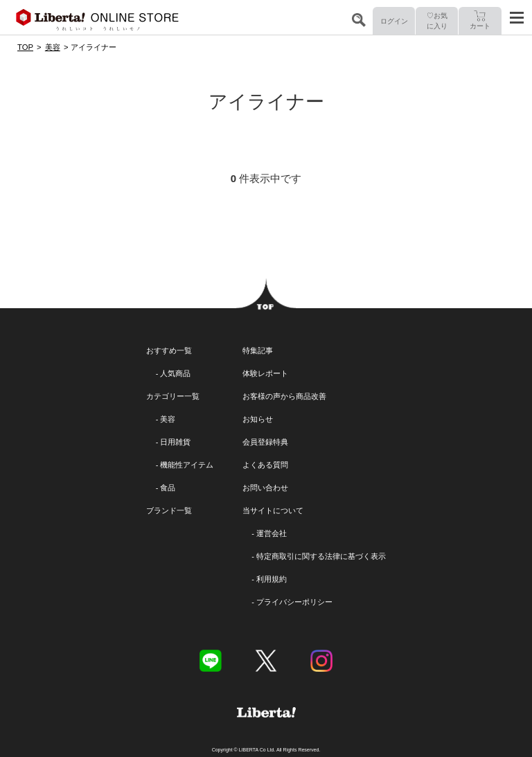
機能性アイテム (187, 465)
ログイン (394, 21)
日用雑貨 (175, 442)
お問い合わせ (265, 488)
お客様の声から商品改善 (284, 396)
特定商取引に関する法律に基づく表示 (321, 556)
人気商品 (175, 373)
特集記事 (258, 350)
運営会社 (272, 533)
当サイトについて (273, 510)
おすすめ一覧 (169, 350)
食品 (168, 488)
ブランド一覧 (169, 510)
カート (480, 20)
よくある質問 (265, 465)
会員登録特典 (265, 442)
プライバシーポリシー (294, 602)
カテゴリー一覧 (173, 396)
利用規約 (272, 579)
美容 (168, 419)
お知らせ (258, 419)
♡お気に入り (437, 21)
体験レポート (265, 373)
